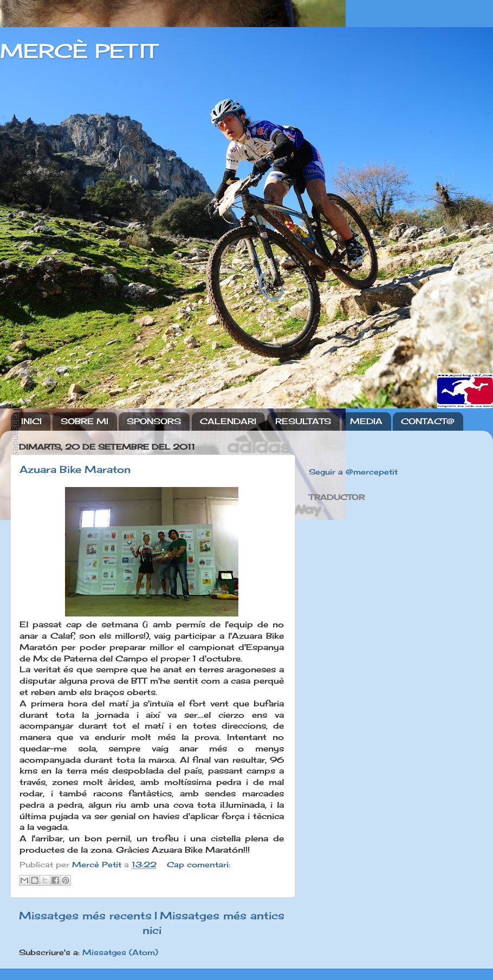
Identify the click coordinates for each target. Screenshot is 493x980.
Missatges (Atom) (120, 952)
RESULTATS (303, 421)
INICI (31, 421)
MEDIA (366, 421)
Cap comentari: (199, 865)
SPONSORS (154, 421)
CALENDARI (228, 421)
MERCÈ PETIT (79, 51)
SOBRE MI (85, 421)
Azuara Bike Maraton (75, 469)
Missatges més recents (85, 916)
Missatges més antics (222, 916)
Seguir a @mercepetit (353, 472)
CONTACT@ (428, 421)
